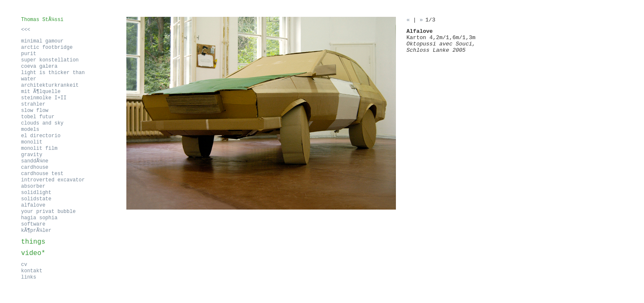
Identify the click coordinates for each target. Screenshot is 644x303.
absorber (33, 186)
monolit (32, 142)
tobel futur (38, 117)
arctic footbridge (47, 48)
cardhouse (35, 167)
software (33, 224)
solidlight (36, 193)
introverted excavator (53, 180)
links (29, 277)
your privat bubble (48, 212)
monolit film (39, 149)
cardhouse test (42, 174)
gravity (32, 155)
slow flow (35, 111)
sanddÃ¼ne (35, 161)
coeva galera (39, 66)
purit (29, 54)
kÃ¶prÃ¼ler (36, 231)
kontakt (32, 271)
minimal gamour (42, 41)
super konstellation (50, 60)
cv (24, 265)
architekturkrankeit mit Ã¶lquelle (50, 89)
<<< (26, 30)
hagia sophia (39, 218)
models (30, 130)
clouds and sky (42, 123)
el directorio (41, 136)
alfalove (33, 205)
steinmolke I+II (44, 98)
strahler (33, 104)
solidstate (36, 199)
